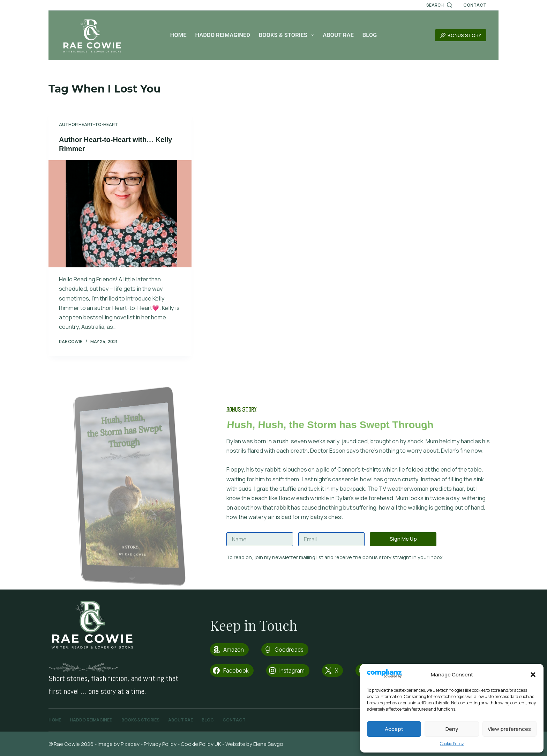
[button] (533, 675)
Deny (452, 729)
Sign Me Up (403, 539)
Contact (475, 5)
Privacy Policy (160, 744)
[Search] (439, 5)
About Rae (338, 35)
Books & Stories (288, 35)
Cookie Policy (452, 744)
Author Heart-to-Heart (88, 124)
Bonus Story (461, 35)
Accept (394, 729)
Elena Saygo (269, 744)
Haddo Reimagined (222, 35)
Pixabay (130, 744)
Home (178, 35)
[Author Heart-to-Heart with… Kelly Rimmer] (120, 214)
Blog (370, 35)
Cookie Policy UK (201, 744)
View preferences (509, 729)
